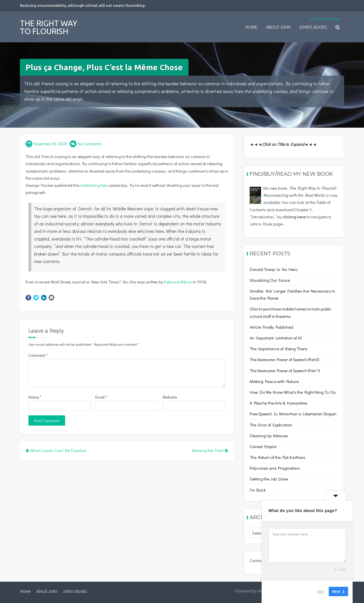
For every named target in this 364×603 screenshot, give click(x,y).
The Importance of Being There (278, 349)
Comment (38, 355)
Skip (321, 591)
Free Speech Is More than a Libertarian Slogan (293, 414)
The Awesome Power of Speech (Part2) (285, 359)
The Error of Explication (271, 425)
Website (170, 397)
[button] (338, 28)
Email (101, 397)
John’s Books (313, 28)
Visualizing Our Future (270, 280)
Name (35, 397)
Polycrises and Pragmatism (275, 468)
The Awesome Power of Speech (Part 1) (285, 370)
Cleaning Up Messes (269, 436)
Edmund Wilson (178, 282)
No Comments (90, 144)
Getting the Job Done (269, 479)
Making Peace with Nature (274, 381)
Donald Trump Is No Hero (274, 269)
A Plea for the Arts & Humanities (279, 403)
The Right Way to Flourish (49, 27)
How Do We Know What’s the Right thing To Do (293, 392)
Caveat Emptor (263, 446)
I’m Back (258, 490)
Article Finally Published (271, 327)
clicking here (294, 217)
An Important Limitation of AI (276, 338)
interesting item (94, 185)
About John (278, 28)
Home (251, 28)
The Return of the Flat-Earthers (278, 457)
